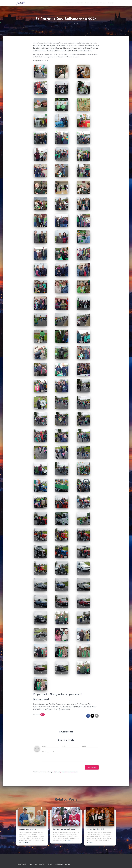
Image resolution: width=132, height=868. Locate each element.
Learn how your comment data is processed (66, 772)
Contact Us (111, 3)
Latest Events (79, 3)
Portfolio (50, 864)
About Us (103, 3)
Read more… (26, 842)
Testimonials (94, 3)
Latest (30, 864)
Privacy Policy (22, 864)
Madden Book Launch (28, 829)
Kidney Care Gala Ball (96, 829)
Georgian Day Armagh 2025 (64, 829)
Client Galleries (68, 3)
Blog (87, 3)
